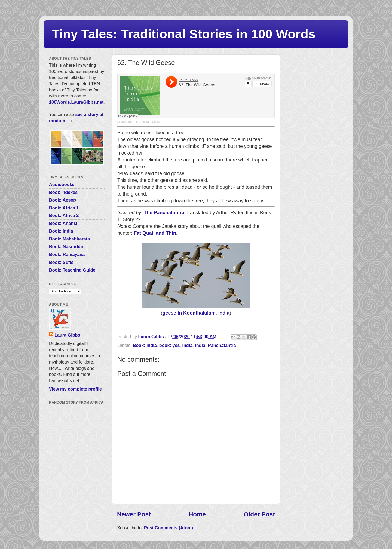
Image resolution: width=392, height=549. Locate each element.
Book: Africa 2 (64, 215)
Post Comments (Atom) (169, 528)
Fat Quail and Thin (155, 233)
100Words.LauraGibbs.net (76, 102)
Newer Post (134, 514)
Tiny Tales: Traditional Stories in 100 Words (184, 34)
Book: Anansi (63, 223)
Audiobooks (62, 184)
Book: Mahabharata (69, 239)
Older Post (259, 514)
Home (197, 514)
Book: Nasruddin (67, 246)
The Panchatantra (164, 213)
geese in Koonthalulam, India (196, 313)
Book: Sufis (61, 262)
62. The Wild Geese (148, 122)
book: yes (170, 345)
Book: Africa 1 (64, 208)
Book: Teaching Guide (72, 270)
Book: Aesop (62, 200)
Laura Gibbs (125, 122)
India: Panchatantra (215, 345)
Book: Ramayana (67, 254)
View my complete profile (75, 389)
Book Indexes (63, 192)
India (187, 345)
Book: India (145, 345)
